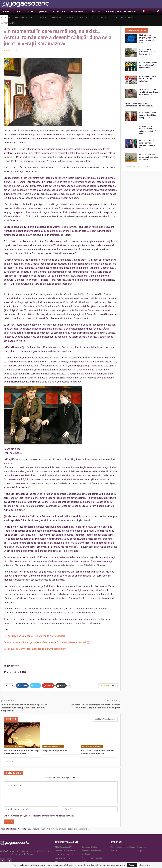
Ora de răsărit (128, 18)
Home (6, 11)
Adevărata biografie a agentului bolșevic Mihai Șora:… (148, 79)
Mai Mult (111, 11)
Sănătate (95, 11)
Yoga (17, 11)
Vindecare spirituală (63, 858)
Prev (7, 761)
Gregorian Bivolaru (90, 847)
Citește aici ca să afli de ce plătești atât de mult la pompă (148, 65)
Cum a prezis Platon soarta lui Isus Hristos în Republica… (148, 115)
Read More (145, 865)
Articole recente (8, 23)
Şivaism (43, 11)
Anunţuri (44, 18)
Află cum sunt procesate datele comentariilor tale (68, 829)
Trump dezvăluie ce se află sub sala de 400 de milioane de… (149, 92)
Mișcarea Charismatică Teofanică (91, 852)
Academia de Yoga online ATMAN (93, 860)
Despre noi (57, 18)
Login (114, 18)
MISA (94, 18)
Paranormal (78, 11)
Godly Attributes (67, 854)
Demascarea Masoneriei (25, 18)
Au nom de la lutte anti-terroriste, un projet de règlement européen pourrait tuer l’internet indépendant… (24, 708)
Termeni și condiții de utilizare (123, 847)
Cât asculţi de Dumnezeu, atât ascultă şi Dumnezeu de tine (35, 649)
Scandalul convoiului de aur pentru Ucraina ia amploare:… (148, 157)
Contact (104, 18)
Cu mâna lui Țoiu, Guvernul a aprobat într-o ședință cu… (147, 52)
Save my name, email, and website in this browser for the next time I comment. (40, 816)
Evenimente (71, 18)
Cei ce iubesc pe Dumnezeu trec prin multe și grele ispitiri (34, 636)
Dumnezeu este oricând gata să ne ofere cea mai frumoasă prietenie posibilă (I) (46, 642)
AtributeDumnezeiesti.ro (65, 851)
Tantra (29, 11)
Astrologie (59, 11)
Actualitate (6, 18)
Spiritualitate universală (15, 747)
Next (15, 761)
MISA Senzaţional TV (64, 847)
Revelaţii (84, 18)
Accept (132, 865)
